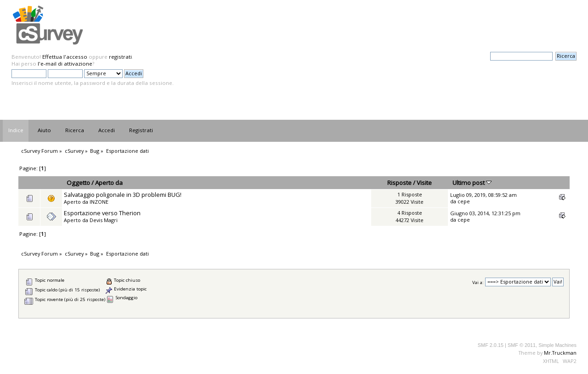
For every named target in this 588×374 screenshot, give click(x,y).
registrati (120, 57)
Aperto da (109, 183)
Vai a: (478, 282)
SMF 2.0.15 (491, 345)
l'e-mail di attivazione (65, 64)
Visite (424, 183)
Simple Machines (557, 345)
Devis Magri (104, 220)
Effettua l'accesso (65, 57)
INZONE (99, 202)
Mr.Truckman (560, 353)
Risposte (399, 183)
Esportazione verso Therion (102, 213)
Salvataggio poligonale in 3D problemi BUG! (123, 195)
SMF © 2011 (522, 345)
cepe (464, 201)
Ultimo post (472, 183)
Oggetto (78, 183)
